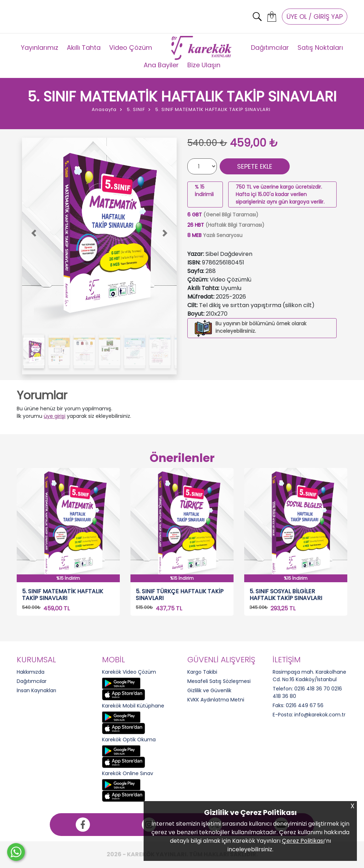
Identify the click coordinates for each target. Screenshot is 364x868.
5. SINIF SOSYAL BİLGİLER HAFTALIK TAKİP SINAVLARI (286, 595)
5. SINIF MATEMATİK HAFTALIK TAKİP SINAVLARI (63, 595)
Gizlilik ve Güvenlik (209, 690)
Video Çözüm (131, 48)
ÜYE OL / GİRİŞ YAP (315, 17)
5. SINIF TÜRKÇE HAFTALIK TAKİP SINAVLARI (180, 595)
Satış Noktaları (320, 48)
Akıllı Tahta (84, 48)
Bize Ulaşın (204, 65)
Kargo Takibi (202, 672)
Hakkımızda (31, 672)
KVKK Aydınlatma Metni (216, 700)
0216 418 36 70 (312, 689)
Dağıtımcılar (270, 48)
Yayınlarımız (40, 48)
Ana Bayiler (161, 65)
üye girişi (55, 416)
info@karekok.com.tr (320, 715)
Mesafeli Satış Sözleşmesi (219, 681)
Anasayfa (104, 109)
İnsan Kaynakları (36, 690)
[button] (34, 233)
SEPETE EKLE (255, 166)
